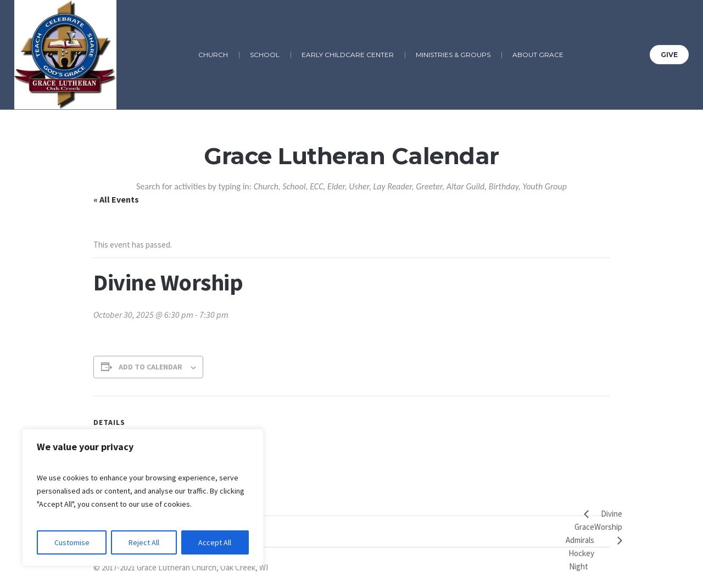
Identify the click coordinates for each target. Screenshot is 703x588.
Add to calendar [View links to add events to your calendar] (150, 367)
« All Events (116, 199)
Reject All (144, 542)
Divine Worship (608, 520)
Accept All (215, 542)
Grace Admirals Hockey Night (580, 547)
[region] (143, 497)
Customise (72, 542)
